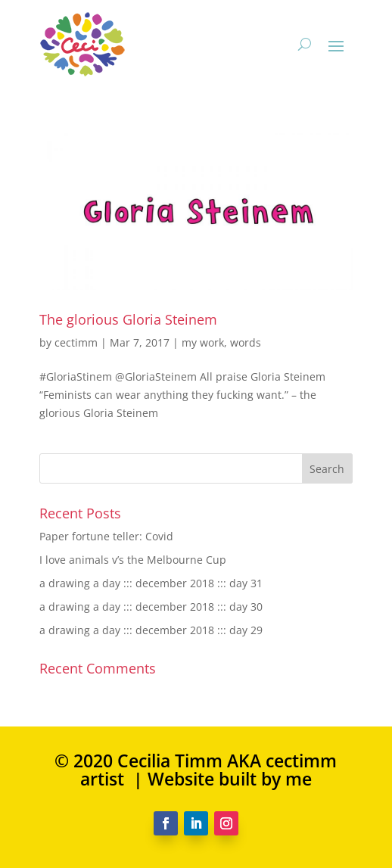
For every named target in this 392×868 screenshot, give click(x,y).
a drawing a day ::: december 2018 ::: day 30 (151, 607)
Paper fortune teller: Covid (106, 536)
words (246, 342)
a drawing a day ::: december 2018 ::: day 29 (151, 630)
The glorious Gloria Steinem (128, 319)
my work (203, 342)
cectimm (76, 342)
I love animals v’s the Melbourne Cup (133, 560)
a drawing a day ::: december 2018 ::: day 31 (151, 583)
